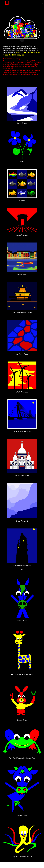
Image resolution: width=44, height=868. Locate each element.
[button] (2, 3)
